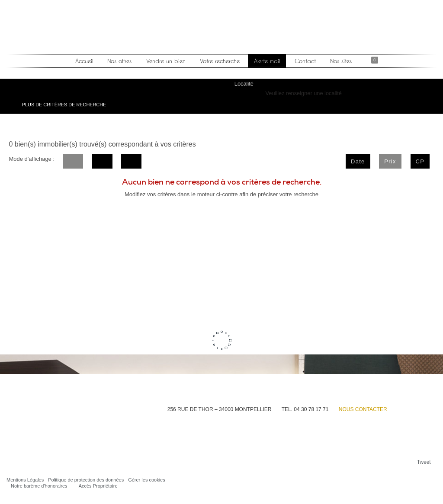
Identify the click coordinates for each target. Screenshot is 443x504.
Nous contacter (363, 409)
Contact (305, 61)
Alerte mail (267, 61)
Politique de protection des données (86, 480)
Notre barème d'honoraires (39, 486)
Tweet (424, 462)
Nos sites (340, 61)
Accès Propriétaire (98, 486)
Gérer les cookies (147, 480)
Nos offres (120, 61)
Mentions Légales (25, 480)
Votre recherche (220, 61)
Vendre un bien (166, 61)
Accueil (85, 61)
